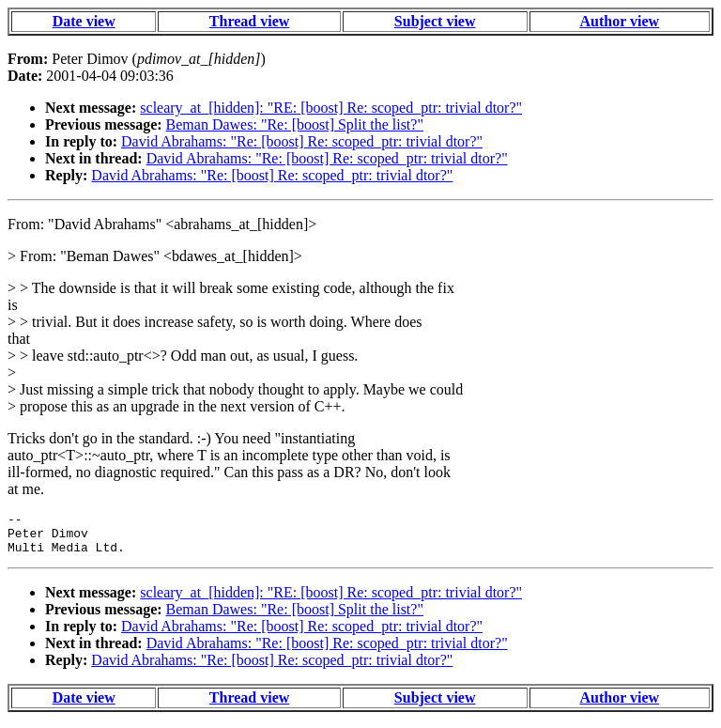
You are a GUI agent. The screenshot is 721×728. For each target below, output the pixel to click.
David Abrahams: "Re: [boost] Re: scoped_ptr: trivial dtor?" (302, 141)
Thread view (249, 21)
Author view (620, 21)
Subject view (435, 21)
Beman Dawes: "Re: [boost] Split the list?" (295, 124)
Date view (84, 21)
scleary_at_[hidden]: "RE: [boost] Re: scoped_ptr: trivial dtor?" (331, 108)
